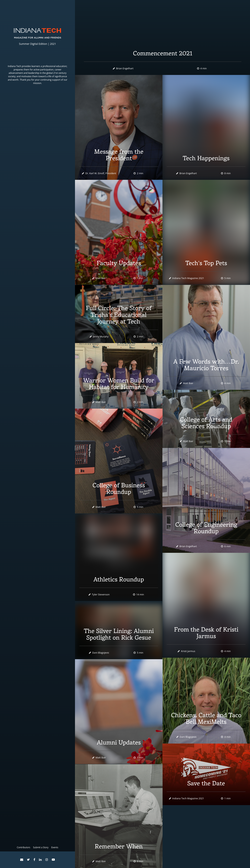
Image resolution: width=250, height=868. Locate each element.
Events (55, 847)
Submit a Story (41, 847)
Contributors (23, 847)
